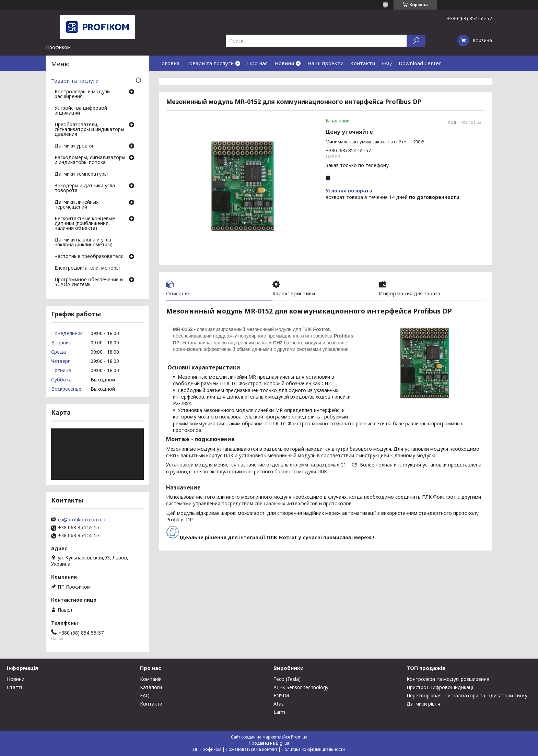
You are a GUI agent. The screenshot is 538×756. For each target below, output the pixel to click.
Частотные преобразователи (89, 257)
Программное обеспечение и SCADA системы (89, 282)
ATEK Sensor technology (301, 687)
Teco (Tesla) (287, 679)
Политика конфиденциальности (313, 749)
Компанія (151, 679)
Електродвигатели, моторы (87, 268)
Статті (14, 687)
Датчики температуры (81, 174)
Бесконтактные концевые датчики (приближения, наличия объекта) (85, 224)
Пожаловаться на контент (252, 749)
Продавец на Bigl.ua (269, 743)
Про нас (257, 63)
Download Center (420, 63)
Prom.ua (299, 737)
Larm (279, 712)
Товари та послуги (210, 63)
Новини (284, 63)
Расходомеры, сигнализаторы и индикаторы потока (90, 160)
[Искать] (416, 41)
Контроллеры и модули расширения (82, 94)
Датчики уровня (74, 146)
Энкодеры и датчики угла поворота (85, 188)
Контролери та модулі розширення (448, 679)
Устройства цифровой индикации (81, 111)
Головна (169, 63)
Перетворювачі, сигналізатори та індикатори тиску (467, 695)
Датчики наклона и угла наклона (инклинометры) (84, 243)
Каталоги (151, 687)
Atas (279, 704)
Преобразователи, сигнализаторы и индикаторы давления (89, 130)
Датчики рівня (423, 704)
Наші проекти (325, 63)
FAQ (387, 63)
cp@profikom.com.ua (82, 520)
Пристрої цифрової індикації (441, 687)
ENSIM (281, 695)
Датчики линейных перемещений (77, 205)
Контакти (363, 63)
